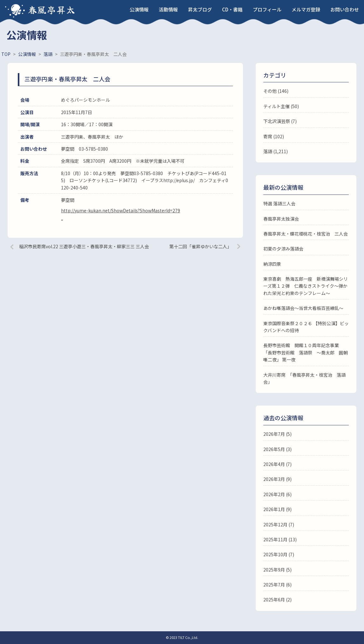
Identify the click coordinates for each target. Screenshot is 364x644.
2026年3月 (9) (277, 479)
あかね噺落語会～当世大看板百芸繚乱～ (303, 308)
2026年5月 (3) (277, 449)
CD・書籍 (232, 9)
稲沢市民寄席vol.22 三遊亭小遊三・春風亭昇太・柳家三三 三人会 (84, 246)
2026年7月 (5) (277, 434)
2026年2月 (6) (277, 494)
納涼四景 (272, 264)
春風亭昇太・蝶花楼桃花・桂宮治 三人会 (306, 234)
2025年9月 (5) (277, 570)
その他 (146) (276, 91)
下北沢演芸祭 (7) (280, 121)
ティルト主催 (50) (281, 106)
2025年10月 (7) (279, 554)
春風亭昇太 (52, 10)
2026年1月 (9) (277, 509)
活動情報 (168, 9)
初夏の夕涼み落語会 (283, 249)
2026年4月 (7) (277, 464)
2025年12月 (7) (279, 524)
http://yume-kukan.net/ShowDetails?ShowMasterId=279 (121, 210)
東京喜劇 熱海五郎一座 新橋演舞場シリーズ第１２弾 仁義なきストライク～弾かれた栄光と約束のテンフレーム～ (306, 286)
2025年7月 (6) (277, 585)
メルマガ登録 (306, 9)
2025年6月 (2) (277, 599)
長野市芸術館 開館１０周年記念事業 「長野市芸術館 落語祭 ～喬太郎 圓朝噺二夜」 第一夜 (306, 352)
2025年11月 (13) (280, 539)
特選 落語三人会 (279, 203)
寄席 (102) (274, 136)
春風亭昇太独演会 (281, 219)
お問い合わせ (345, 9)
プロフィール (267, 9)
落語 (268, 151)
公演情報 (139, 9)
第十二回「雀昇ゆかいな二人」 (200, 246)
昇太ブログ (200, 9)
